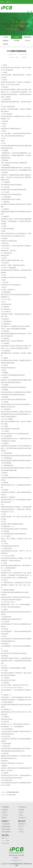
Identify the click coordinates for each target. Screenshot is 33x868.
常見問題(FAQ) (22, 818)
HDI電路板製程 (6, 824)
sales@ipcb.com (17, 860)
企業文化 (21, 829)
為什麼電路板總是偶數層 (12, 792)
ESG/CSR (21, 827)
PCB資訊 (5, 37)
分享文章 (24, 57)
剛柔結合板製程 (6, 829)
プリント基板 (5, 841)
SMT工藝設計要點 (11, 795)
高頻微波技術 (27, 37)
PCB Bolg (27, 41)
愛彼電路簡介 (22, 824)
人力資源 (21, 832)
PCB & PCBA (5, 843)
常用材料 (21, 812)
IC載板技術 (5, 41)
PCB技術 (16, 37)
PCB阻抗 (21, 815)
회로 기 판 (5, 838)
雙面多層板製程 (6, 832)
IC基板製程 (21, 810)
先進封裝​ (5, 44)
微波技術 (4, 818)
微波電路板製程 (6, 827)
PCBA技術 (16, 41)
